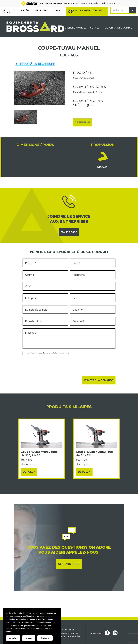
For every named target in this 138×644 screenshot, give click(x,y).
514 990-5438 (69, 232)
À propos (7, 11)
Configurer (45, 638)
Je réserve (83, 122)
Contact (58, 10)
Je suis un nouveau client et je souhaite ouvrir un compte (46, 353)
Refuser (29, 638)
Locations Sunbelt (108, 3)
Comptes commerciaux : (85, 11)
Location (52, 28)
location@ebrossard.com (67, 633)
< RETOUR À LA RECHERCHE (35, 64)
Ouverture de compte (119, 28)
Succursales (41, 10)
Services (95, 28)
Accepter (13, 638)
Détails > (29, 472)
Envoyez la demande (99, 380)
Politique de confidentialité (67, 636)
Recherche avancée (74, 28)
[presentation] (44, 364)
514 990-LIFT (69, 564)
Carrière (25, 10)
